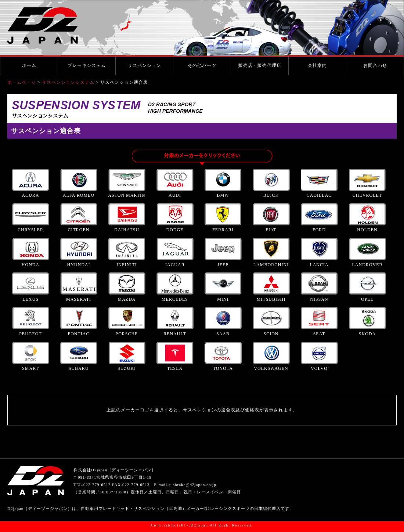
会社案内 (317, 65)
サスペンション (145, 65)
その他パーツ (202, 65)
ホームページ (22, 82)
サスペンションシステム (68, 82)
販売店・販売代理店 (260, 65)
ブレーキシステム (87, 65)
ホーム (29, 65)
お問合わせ (375, 65)
